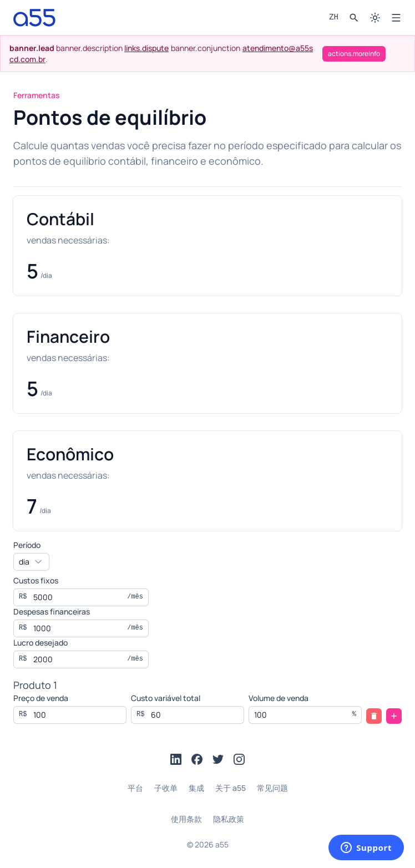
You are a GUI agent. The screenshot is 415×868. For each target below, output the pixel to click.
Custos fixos (36, 580)
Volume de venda (279, 698)
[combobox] (31, 562)
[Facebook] (197, 759)
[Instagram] (239, 759)
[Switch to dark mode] (375, 18)
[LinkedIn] (176, 759)
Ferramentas (37, 95)
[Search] (354, 18)
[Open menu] (396, 18)
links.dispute (146, 48)
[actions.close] (398, 54)
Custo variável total (166, 698)
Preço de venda (41, 698)
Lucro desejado (41, 643)
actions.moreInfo (354, 54)
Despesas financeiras (52, 611)
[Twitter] (218, 759)
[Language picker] (334, 18)
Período (27, 545)
